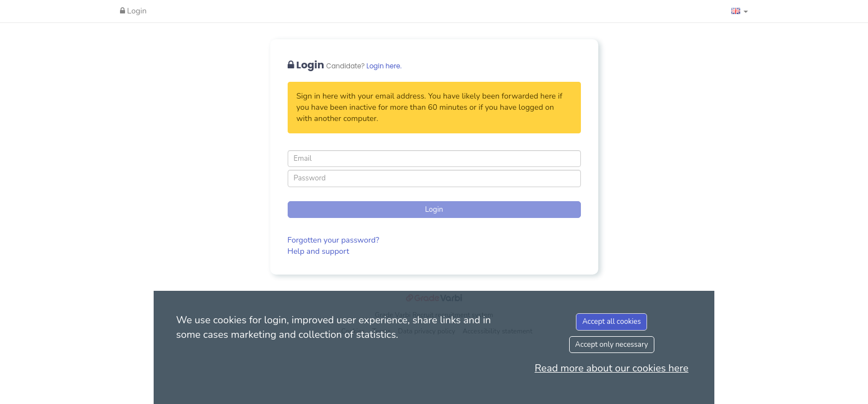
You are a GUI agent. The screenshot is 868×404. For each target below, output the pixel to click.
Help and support (318, 251)
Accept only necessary (612, 345)
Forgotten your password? (334, 240)
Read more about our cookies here (612, 368)
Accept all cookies (611, 322)
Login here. (384, 66)
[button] (740, 11)
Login (133, 11)
